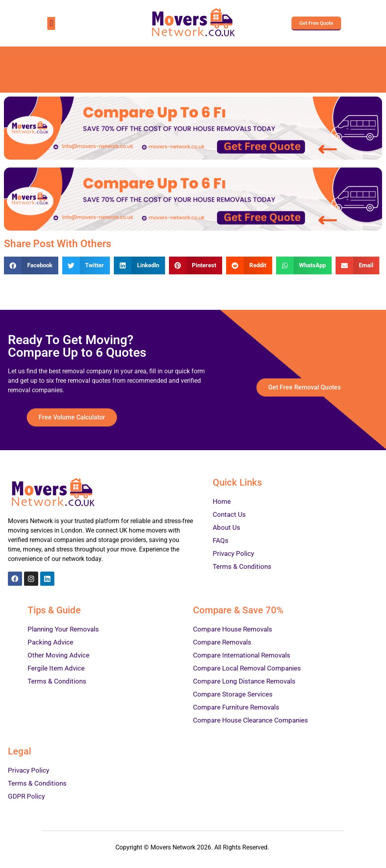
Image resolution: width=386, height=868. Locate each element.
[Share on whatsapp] (304, 265)
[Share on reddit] (249, 265)
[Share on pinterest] (196, 265)
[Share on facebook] (31, 265)
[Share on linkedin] (139, 265)
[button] (51, 23)
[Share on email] (357, 265)
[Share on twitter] (86, 265)
